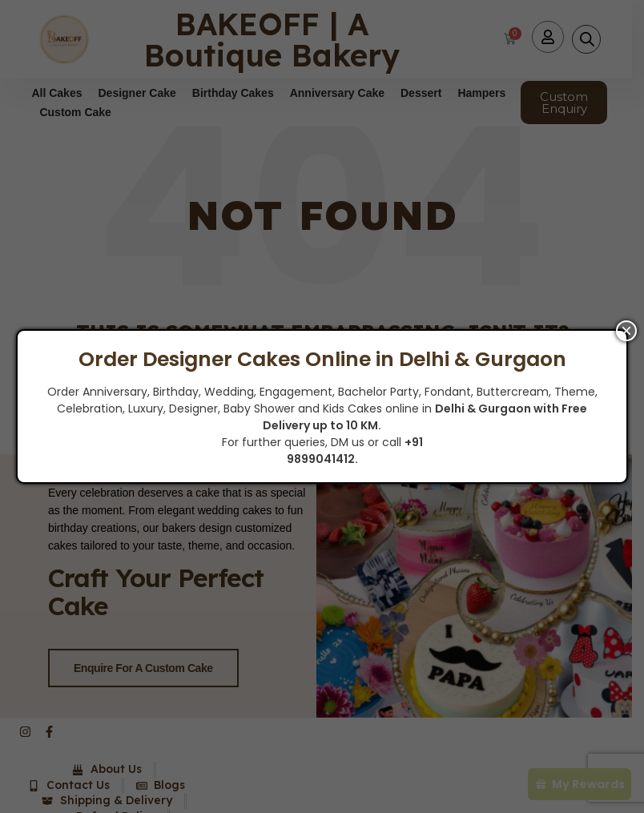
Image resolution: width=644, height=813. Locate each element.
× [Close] (626, 331)
